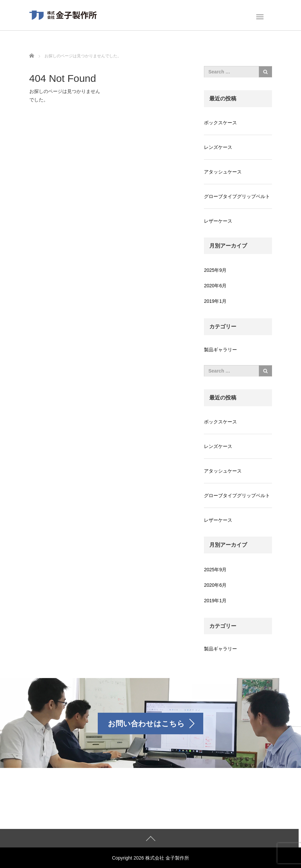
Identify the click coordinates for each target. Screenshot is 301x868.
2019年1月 (215, 301)
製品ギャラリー (220, 350)
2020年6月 (215, 286)
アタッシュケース (223, 172)
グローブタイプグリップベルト (237, 196)
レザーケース (218, 221)
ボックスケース (220, 123)
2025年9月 (215, 270)
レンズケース (218, 147)
